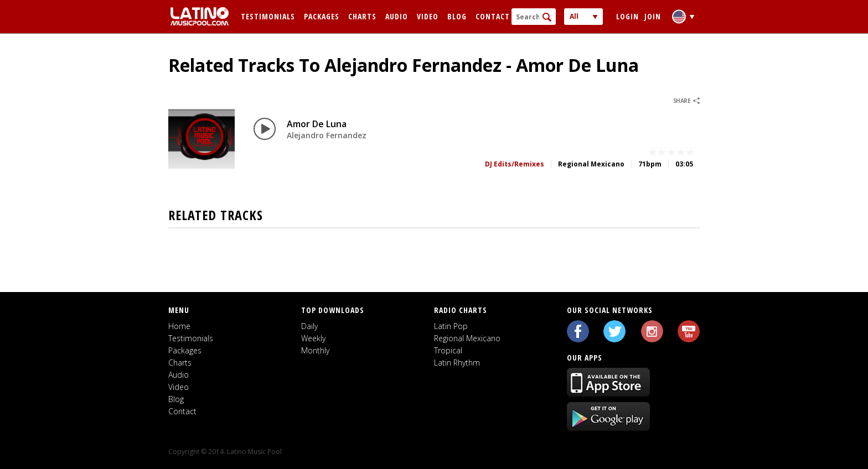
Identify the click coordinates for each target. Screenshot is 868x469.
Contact (493, 16)
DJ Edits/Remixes (515, 164)
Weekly (313, 338)
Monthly (315, 350)
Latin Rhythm (457, 363)
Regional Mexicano (467, 338)
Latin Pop (451, 326)
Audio (397, 16)
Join (653, 16)
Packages (322, 16)
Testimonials (268, 16)
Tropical (448, 350)
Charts (362, 16)
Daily (309, 326)
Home (179, 326)
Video (428, 16)
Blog (457, 16)
